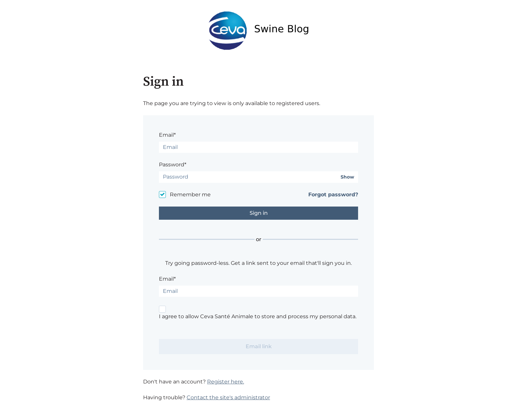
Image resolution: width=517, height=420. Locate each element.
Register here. (226, 382)
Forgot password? (333, 195)
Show (347, 177)
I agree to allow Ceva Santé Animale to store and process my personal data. (258, 316)
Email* (167, 135)
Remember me (190, 195)
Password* (173, 165)
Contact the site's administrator (228, 397)
